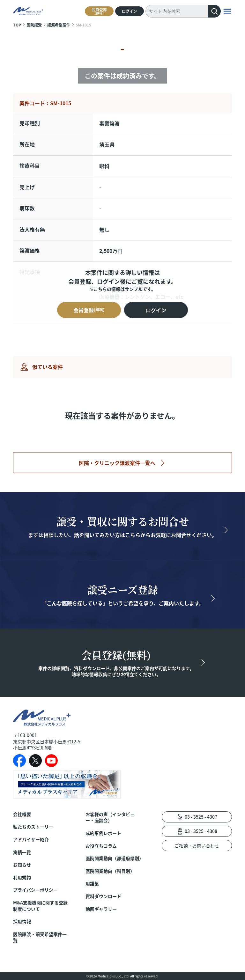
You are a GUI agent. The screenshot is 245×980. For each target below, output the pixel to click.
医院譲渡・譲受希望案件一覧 (40, 937)
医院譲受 (34, 25)
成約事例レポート (103, 833)
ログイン (130, 11)
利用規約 (22, 877)
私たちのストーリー (33, 827)
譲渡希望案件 (59, 25)
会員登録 (99, 11)
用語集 (92, 884)
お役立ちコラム (101, 846)
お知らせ (22, 865)
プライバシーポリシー (35, 890)
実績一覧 (22, 852)
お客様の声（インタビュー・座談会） (110, 818)
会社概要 (22, 814)
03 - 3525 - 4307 (201, 817)
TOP (17, 25)
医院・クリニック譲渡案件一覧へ (117, 463)
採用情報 (22, 921)
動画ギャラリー (101, 909)
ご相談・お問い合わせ (197, 845)
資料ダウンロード (103, 896)
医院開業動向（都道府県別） (114, 858)
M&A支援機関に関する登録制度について (40, 906)
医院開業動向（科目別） (110, 871)
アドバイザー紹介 (31, 840)
